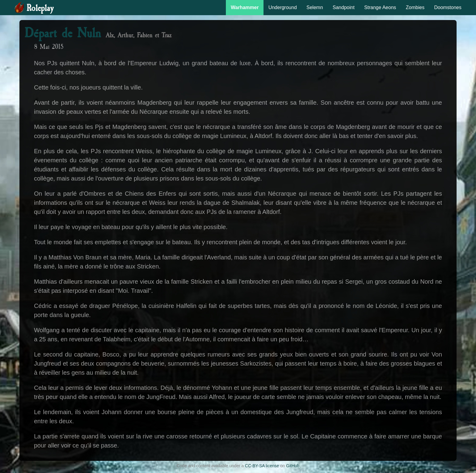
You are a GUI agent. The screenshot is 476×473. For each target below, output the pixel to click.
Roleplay (40, 8)
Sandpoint (344, 7)
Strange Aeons (380, 7)
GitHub (293, 466)
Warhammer (245, 7)
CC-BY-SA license (262, 466)
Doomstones (448, 7)
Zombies (415, 7)
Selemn (315, 7)
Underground (282, 7)
